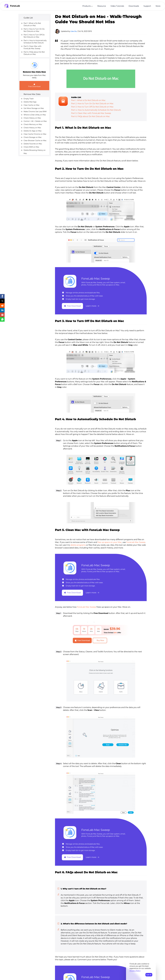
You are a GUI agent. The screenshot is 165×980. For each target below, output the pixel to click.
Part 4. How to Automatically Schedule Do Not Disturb (96, 110)
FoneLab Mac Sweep (96, 279)
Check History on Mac (32, 118)
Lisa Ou (74, 31)
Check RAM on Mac (31, 147)
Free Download (34, 85)
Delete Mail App (30, 102)
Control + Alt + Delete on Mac (35, 121)
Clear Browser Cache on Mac (35, 141)
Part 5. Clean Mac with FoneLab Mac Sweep (91, 113)
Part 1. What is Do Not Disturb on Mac (88, 100)
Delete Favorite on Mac (33, 144)
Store (158, 6)
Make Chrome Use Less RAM (35, 112)
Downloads (134, 6)
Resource (102, 6)
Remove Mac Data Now (34, 72)
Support (147, 6)
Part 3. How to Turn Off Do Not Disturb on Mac (92, 107)
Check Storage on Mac (33, 137)
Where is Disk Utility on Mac (35, 115)
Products (87, 6)
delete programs (78, 545)
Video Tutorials (117, 6)
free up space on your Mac (110, 542)
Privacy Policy (135, 971)
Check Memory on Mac (33, 124)
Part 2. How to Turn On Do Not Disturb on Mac (92, 104)
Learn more (92, 306)
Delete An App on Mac (33, 131)
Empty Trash (29, 99)
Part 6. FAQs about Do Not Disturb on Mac (90, 116)
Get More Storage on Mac (34, 108)
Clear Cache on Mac (32, 105)
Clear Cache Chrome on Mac (35, 134)
